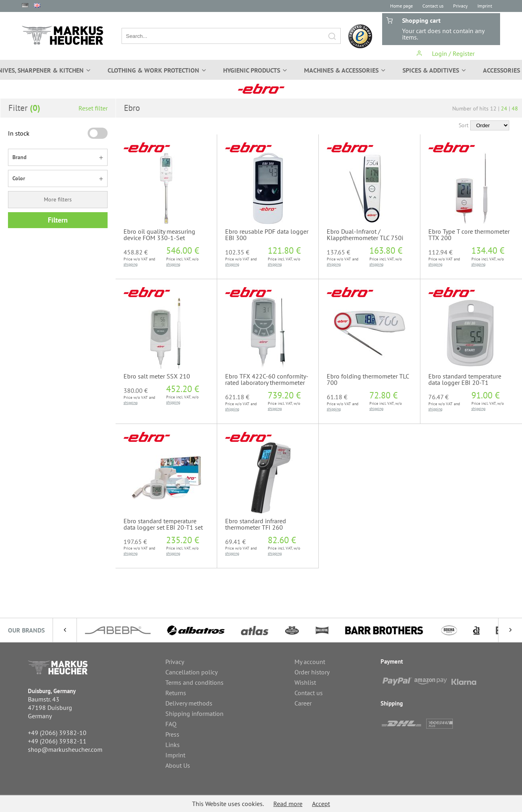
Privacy (460, 6)
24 (504, 108)
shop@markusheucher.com (65, 749)
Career (303, 703)
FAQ (171, 724)
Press (172, 734)
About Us (178, 765)
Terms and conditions (194, 682)
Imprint (485, 6)
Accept (321, 804)
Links (173, 745)
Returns (176, 693)
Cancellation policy (191, 672)
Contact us (433, 6)
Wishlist (305, 682)
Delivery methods (189, 703)
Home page (401, 6)
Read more (288, 804)
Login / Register (445, 53)
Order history (312, 672)
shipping (130, 264)
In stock (19, 133)
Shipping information (194, 713)
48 (515, 108)
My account (310, 662)
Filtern (58, 220)
